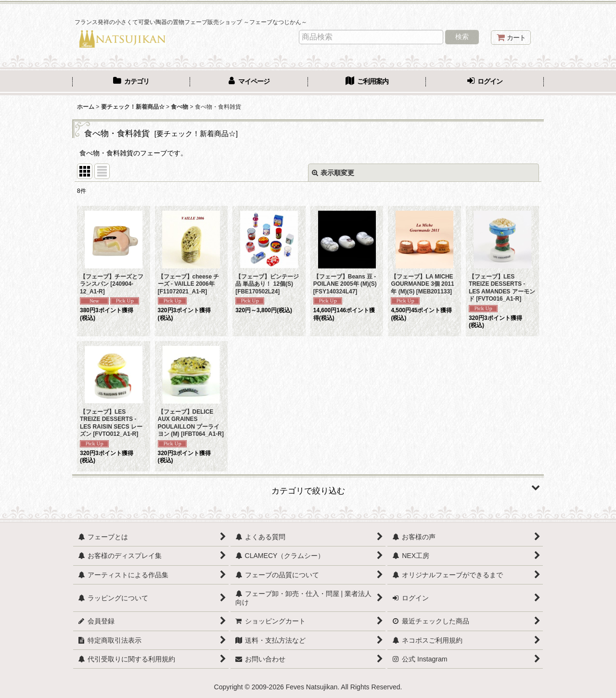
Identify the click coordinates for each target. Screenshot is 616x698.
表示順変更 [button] (333, 173)
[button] (308, 487)
